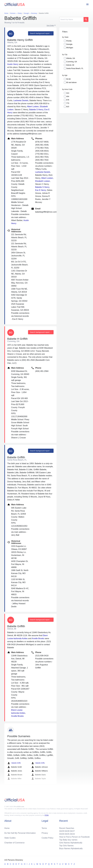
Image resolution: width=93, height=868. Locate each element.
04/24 (72, 834)
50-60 (69, 79)
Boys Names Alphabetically (71, 848)
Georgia (69, 44)
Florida (69, 41)
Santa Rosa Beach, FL (75, 68)
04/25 (67, 834)
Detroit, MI (70, 65)
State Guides (10, 838)
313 (68, 93)
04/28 (67, 831)
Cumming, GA (72, 62)
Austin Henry (13, 64)
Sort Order (50, 25)
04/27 (72, 831)
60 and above (72, 82)
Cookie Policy (48, 838)
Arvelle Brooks (38, 638)
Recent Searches (67, 828)
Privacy (45, 833)
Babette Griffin (14, 763)
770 (68, 103)
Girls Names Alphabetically (71, 843)
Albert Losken (33, 107)
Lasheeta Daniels (21, 100)
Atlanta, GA (71, 58)
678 (68, 100)
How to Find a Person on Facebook (74, 837)
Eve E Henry (41, 190)
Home (7, 828)
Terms (44, 828)
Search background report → (41, 33)
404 (68, 96)
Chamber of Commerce (14, 843)
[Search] (71, 19)
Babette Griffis (38, 763)
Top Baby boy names (68, 840)
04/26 (62, 834)
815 (68, 107)
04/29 (62, 831)
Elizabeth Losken (43, 181)
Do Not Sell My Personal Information (20, 833)
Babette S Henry (36, 110)
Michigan (70, 48)
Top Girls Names (66, 846)
